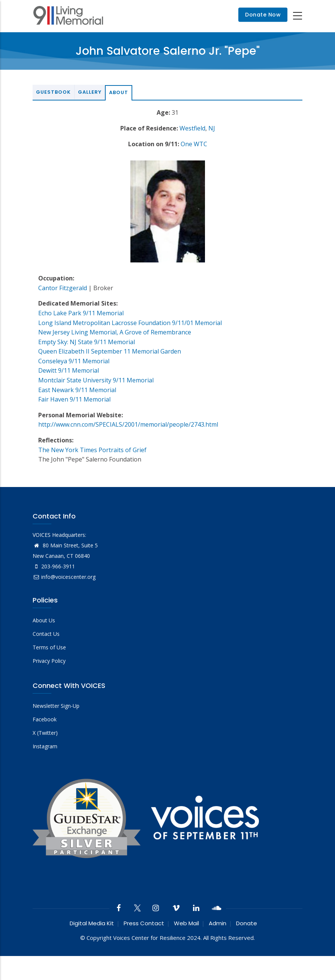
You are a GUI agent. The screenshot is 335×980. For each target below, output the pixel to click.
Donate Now (263, 15)
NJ (212, 128)
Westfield (192, 128)
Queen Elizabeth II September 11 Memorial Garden (110, 351)
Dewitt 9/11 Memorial (69, 370)
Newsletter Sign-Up (56, 706)
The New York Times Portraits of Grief (92, 450)
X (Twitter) (45, 733)
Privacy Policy (49, 661)
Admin (218, 923)
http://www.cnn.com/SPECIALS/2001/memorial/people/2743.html (128, 424)
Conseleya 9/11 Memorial (74, 361)
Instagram (45, 746)
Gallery (90, 92)
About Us (44, 620)
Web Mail (186, 923)
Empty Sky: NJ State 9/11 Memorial (87, 342)
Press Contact (144, 923)
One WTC (194, 144)
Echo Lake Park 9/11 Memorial (81, 313)
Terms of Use (49, 647)
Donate (247, 923)
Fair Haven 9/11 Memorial (74, 399)
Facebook (45, 719)
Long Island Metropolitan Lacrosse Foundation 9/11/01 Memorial (130, 323)
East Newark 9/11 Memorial (77, 390)
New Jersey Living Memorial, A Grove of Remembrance (115, 332)
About (119, 92)
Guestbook (53, 92)
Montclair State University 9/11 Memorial (96, 380)
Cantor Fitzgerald (63, 288)
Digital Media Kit (92, 923)
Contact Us (46, 634)
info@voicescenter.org (64, 577)
